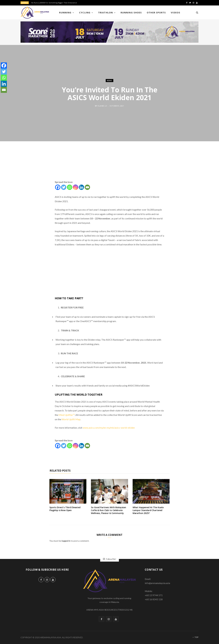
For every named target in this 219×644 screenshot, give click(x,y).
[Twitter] (64, 187)
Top (196, 637)
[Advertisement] (109, 164)
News (109, 80)
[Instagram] (76, 187)
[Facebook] (58, 187)
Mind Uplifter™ (67, 415)
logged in (66, 541)
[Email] (87, 187)
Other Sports (156, 12)
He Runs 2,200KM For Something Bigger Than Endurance (54, 3)
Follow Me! (110, 559)
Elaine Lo (103, 106)
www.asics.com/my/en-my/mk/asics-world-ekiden (109, 428)
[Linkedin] (81, 187)
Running (65, 12)
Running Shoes (131, 12)
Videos (175, 12)
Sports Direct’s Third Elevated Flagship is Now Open (65, 509)
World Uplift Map (71, 419)
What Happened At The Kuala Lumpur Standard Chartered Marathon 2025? (148, 510)
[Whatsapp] (70, 187)
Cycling (85, 12)
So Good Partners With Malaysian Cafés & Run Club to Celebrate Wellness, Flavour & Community (109, 510)
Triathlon (105, 12)
